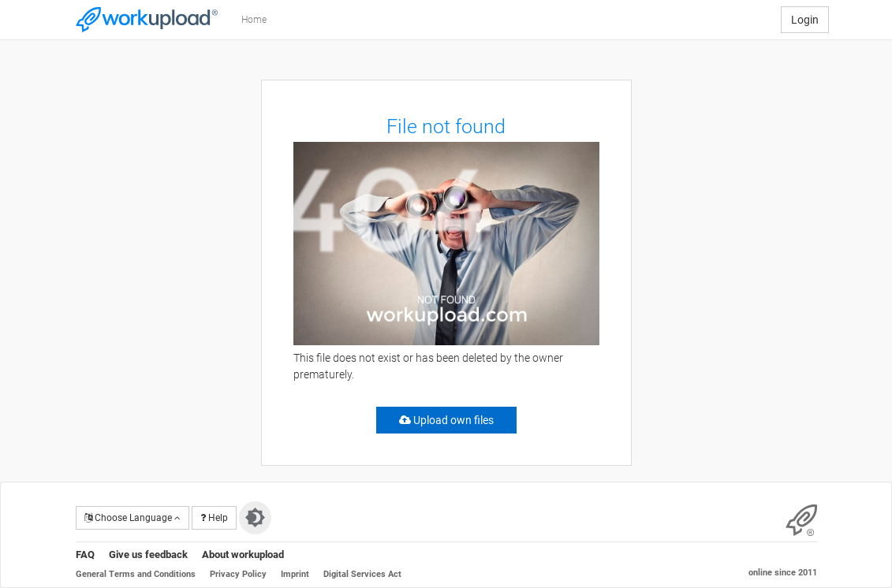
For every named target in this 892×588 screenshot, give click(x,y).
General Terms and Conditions (136, 574)
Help (214, 518)
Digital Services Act (362, 574)
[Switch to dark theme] (255, 518)
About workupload (243, 555)
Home (254, 20)
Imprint (295, 574)
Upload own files (446, 420)
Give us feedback (148, 555)
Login (805, 20)
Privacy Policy (238, 574)
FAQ (85, 555)
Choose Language (132, 518)
